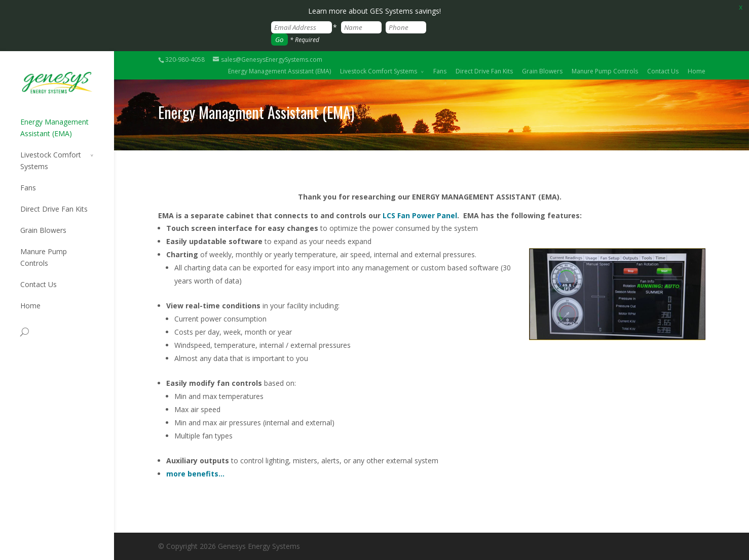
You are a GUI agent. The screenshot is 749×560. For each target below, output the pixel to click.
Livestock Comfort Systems (379, 71)
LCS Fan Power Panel (420, 215)
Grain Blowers (542, 71)
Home (697, 71)
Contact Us (663, 71)
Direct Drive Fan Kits (484, 71)
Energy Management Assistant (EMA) (279, 71)
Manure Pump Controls (605, 71)
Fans (440, 71)
